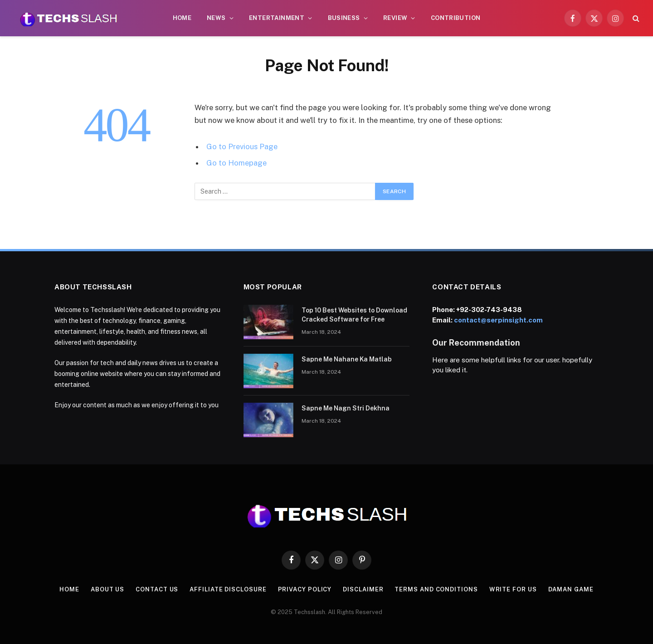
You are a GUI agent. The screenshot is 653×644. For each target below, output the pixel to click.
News (216, 18)
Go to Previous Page (242, 146)
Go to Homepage (236, 163)
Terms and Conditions (436, 589)
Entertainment (277, 18)
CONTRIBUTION (456, 18)
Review (395, 18)
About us (107, 589)
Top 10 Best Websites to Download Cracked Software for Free (354, 315)
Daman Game (571, 589)
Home (182, 18)
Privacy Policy (305, 589)
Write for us (513, 589)
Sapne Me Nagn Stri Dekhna (346, 408)
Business (344, 18)
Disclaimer (363, 589)
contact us (157, 589)
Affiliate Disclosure (228, 589)
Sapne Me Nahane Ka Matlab (347, 359)
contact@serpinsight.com (498, 320)
